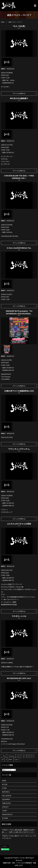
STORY (4, 788)
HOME (3, 22)
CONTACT (5, 807)
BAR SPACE (6, 792)
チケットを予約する (19, 93)
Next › (11, 759)
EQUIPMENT (6, 799)
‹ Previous (11, 756)
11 (6, 759)
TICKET (5, 811)
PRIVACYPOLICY (7, 814)
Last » (17, 759)
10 (3, 759)
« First (4, 756)
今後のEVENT (6, 803)
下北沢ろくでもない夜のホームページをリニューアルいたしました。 (19, 837)
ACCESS (5, 784)
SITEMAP (5, 818)
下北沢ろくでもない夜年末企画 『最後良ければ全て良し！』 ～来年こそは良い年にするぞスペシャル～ (18, 831)
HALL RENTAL (7, 796)
